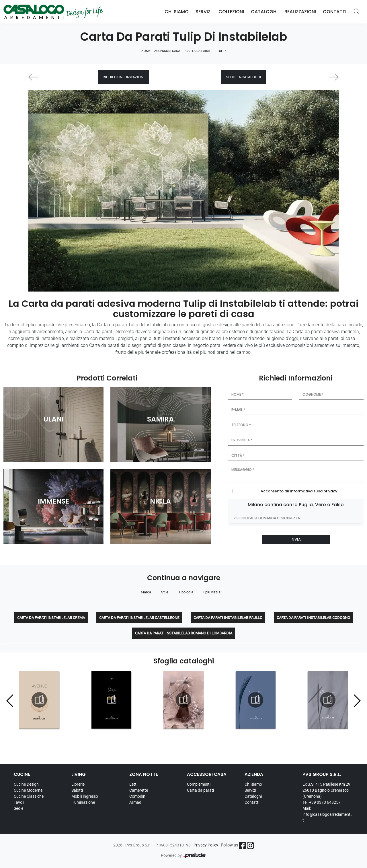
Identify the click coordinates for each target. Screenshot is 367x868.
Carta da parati (199, 51)
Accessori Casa (167, 51)
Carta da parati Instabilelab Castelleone (139, 618)
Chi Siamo (177, 12)
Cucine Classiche (29, 796)
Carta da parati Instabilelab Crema (51, 618)
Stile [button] (165, 592)
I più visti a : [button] (213, 592)
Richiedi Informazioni (124, 77)
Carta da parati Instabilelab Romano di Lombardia (184, 633)
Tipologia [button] (186, 592)
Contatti (335, 12)
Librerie (78, 784)
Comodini (138, 796)
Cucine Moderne (28, 790)
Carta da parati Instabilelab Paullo (228, 618)
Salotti (77, 790)
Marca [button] (146, 592)
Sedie (18, 808)
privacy (330, 491)
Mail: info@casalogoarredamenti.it (328, 814)
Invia (296, 539)
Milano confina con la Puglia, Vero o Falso (296, 505)
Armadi (136, 802)
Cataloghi (264, 12)
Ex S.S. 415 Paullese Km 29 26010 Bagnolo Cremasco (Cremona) (326, 790)
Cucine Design (26, 784)
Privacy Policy (206, 845)
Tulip (221, 51)
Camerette (139, 790)
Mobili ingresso (85, 796)
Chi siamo (253, 784)
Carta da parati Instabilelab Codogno (313, 618)
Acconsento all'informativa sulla (299, 491)
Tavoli (19, 802)
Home (146, 51)
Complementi (199, 784)
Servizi (204, 12)
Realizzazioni (300, 12)
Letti (133, 784)
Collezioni (231, 12)
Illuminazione (83, 802)
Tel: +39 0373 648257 (322, 802)
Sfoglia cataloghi (244, 77)
